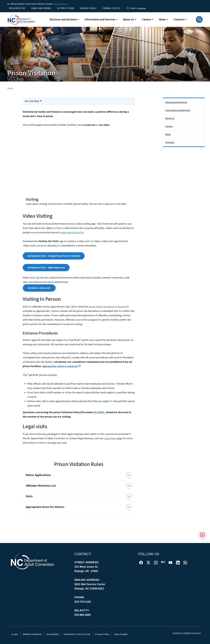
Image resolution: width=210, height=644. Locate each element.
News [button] (162, 20)
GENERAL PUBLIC (88, 8)
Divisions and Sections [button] (63, 20)
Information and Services (178, 110)
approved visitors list (73, 233)
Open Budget (121, 634)
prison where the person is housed (107, 307)
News (168, 134)
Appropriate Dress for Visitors (45, 507)
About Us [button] (129, 20)
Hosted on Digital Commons (187, 633)
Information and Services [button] (100, 20)
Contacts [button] (179, 20)
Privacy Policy (102, 634)
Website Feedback (32, 634)
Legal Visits (110, 438)
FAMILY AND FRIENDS (41, 8)
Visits (29, 496)
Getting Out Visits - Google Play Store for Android (54, 256)
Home (10, 88)
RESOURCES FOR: (17, 8)
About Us (170, 118)
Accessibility (53, 634)
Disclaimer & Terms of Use (77, 634)
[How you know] (61, 4)
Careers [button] (147, 20)
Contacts (170, 142)
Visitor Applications (38, 475)
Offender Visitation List (41, 486)
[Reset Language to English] (128, 8)
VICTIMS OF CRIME (66, 8)
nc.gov (15, 634)
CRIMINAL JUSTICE (111, 8)
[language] (138, 8)
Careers (169, 126)
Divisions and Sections (176, 102)
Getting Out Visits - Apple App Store (46, 268)
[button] (199, 20)
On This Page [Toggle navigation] (32, 101)
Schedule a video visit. (39, 288)
